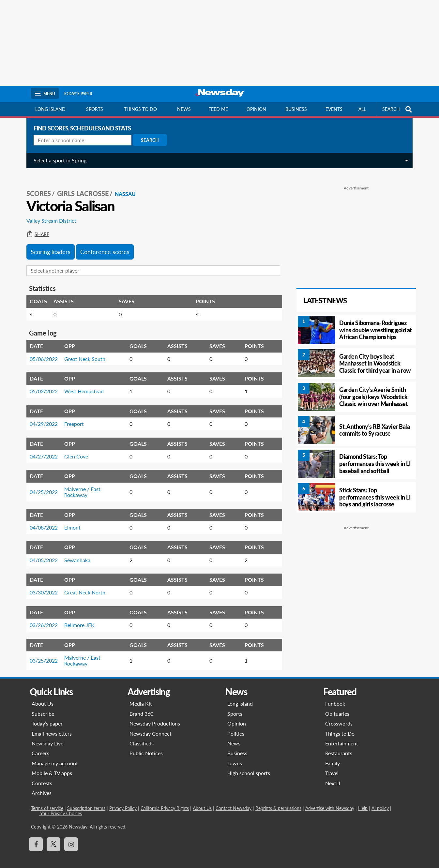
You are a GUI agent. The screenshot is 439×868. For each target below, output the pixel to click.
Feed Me (218, 109)
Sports (95, 109)
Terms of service (47, 801)
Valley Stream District (49, 213)
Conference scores (102, 245)
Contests (42, 776)
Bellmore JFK (77, 618)
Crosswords (339, 716)
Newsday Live (47, 736)
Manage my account (55, 756)
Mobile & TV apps (52, 766)
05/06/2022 (41, 352)
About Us (43, 696)
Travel (332, 766)
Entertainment (342, 736)
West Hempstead (81, 384)
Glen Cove (74, 449)
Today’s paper (47, 716)
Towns (235, 756)
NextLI (333, 776)
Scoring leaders (48, 245)
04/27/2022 (41, 449)
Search (147, 140)
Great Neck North (82, 585)
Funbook (335, 696)
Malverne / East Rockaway (80, 485)
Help (363, 801)
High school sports (249, 766)
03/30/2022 (41, 585)
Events (334, 109)
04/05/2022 (41, 553)
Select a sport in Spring (57, 160)
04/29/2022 (41, 417)
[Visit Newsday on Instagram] (71, 837)
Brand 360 (141, 706)
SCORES (36, 186)
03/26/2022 (41, 618)
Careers (40, 746)
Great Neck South (82, 352)
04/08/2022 (41, 520)
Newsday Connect (151, 726)
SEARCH (398, 109)
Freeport (71, 417)
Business (296, 109)
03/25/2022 (41, 653)
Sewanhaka (75, 553)
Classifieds (142, 736)
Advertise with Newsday (330, 801)
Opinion (256, 109)
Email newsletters (52, 726)
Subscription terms (86, 801)
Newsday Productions (155, 716)
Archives (42, 786)
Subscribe (43, 706)
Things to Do (340, 726)
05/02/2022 (41, 384)
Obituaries (337, 706)
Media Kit (141, 696)
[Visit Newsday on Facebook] (36, 837)
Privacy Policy (123, 801)
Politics (236, 726)
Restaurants (339, 746)
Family (333, 756)
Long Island (50, 109)
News (184, 109)
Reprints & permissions (278, 801)
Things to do (140, 109)
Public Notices (146, 746)
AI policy (380, 801)
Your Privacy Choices (61, 806)
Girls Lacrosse (80, 186)
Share (35, 227)
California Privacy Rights (165, 801)
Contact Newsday (234, 801)
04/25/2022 (41, 485)
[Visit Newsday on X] (53, 837)
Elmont (70, 520)
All (362, 109)
